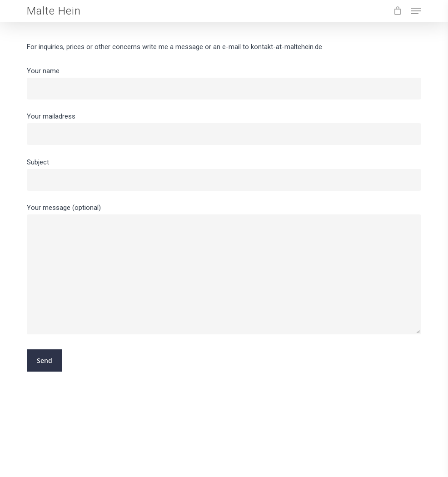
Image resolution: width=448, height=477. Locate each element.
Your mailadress (224, 129)
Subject (224, 174)
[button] (416, 11)
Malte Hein (54, 11)
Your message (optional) (224, 271)
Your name (224, 83)
